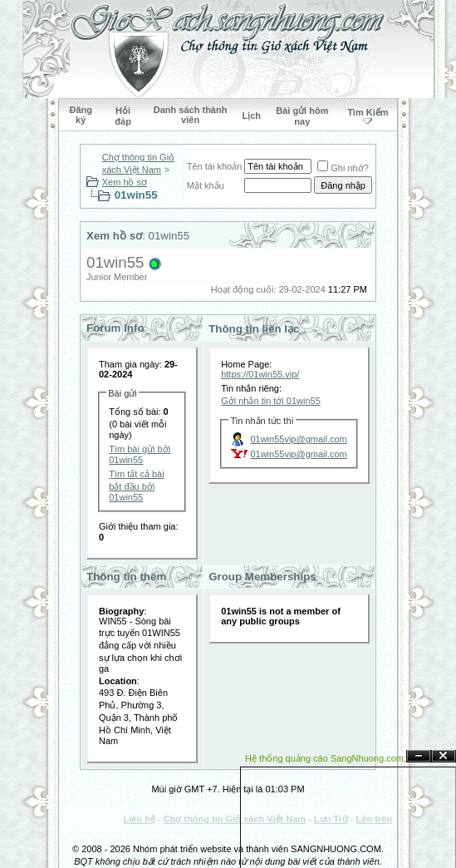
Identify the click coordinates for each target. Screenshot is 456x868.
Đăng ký (81, 115)
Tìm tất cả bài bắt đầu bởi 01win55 (136, 486)
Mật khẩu (206, 185)
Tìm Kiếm (368, 112)
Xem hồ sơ (125, 182)
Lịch (251, 116)
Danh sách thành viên (191, 115)
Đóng (444, 756)
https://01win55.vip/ (260, 374)
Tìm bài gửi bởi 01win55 (140, 454)
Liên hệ (140, 819)
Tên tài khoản (215, 166)
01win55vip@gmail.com (298, 439)
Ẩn (419, 756)
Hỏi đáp (123, 116)
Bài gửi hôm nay (302, 116)
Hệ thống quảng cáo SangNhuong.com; (326, 758)
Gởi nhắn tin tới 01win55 (271, 401)
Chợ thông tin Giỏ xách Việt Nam (235, 819)
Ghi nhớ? (343, 168)
